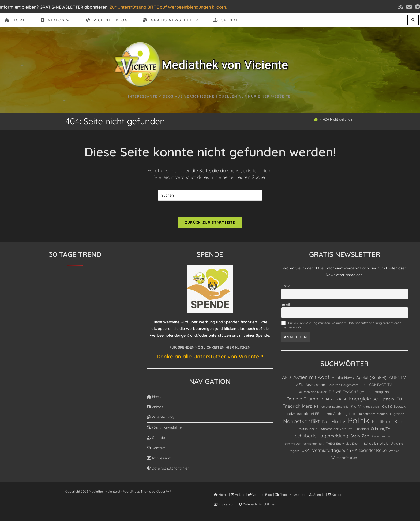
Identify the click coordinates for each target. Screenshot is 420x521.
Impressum (159, 458)
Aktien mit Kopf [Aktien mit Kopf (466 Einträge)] (311, 377)
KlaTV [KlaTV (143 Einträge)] (356, 406)
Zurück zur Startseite (210, 222)
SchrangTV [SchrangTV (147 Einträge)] (381, 429)
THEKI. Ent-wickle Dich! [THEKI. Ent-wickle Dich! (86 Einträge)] (343, 443)
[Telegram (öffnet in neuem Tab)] (417, 7)
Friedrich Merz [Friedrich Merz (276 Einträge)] (297, 406)
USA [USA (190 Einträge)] (306, 450)
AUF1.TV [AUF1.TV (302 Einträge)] (397, 377)
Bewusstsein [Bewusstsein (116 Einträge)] (315, 385)
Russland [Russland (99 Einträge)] (362, 429)
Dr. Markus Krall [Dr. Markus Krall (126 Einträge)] (334, 399)
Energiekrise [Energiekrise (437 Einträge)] (363, 399)
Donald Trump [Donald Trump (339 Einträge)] (302, 399)
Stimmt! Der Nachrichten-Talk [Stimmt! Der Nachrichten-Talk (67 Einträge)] (304, 444)
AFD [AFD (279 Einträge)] (286, 377)
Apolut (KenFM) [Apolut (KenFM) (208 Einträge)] (371, 377)
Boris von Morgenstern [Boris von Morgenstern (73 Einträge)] (343, 385)
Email (286, 304)
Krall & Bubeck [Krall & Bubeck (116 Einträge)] (393, 406)
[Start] (316, 119)
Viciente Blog (160, 417)
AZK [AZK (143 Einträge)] (300, 385)
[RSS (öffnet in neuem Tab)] (401, 7)
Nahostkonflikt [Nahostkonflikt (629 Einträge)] (301, 421)
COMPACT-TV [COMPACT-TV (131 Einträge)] (380, 385)
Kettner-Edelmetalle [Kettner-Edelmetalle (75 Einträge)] (335, 407)
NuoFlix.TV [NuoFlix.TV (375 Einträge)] (334, 421)
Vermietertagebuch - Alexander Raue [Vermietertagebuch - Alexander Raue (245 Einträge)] (349, 450)
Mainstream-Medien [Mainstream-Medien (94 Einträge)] (372, 414)
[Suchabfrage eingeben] (210, 195)
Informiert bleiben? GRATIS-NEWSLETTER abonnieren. (54, 7)
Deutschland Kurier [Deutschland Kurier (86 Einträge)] (312, 392)
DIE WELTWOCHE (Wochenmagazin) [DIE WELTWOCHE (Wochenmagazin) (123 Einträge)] (360, 392)
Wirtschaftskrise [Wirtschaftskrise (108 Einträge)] (344, 458)
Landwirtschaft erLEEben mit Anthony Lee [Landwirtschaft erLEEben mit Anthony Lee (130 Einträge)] (319, 413)
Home (155, 397)
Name (286, 286)
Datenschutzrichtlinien (168, 468)
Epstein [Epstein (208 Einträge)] (387, 399)
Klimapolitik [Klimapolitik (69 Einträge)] (371, 407)
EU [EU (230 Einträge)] (399, 399)
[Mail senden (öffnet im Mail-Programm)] (409, 7)
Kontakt (156, 448)
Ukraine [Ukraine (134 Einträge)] (397, 443)
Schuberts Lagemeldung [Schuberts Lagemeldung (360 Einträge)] (321, 436)
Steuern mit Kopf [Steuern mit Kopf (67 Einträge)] (382, 436)
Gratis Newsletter (164, 428)
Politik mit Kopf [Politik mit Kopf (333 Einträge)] (388, 421)
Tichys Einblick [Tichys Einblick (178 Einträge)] (375, 443)
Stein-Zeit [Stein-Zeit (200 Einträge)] (360, 436)
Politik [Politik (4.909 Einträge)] (359, 420)
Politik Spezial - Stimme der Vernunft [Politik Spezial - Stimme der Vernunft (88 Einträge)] (325, 429)
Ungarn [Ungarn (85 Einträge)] (294, 451)
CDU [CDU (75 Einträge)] (364, 385)
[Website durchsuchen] (413, 20)
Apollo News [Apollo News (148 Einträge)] (343, 378)
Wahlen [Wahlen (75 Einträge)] (394, 451)
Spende (156, 438)
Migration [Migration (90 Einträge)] (397, 414)
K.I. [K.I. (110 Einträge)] (316, 406)
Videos (155, 407)
